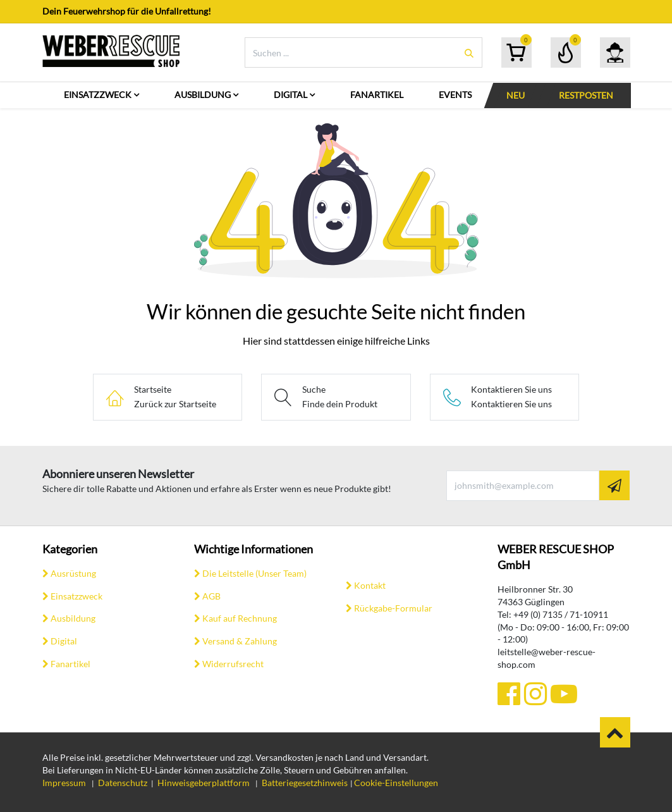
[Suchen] (469, 53)
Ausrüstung (73, 573)
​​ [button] (615, 732)
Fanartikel (70, 664)
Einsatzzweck (76, 596)
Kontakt (370, 585)
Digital (64, 641)
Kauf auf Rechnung (240, 618)
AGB (211, 596)
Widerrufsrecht (233, 664)
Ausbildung (73, 618)
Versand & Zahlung (240, 641)
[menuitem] (101, 95)
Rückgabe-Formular (393, 608)
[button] (614, 485)
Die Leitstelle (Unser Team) (254, 573)
